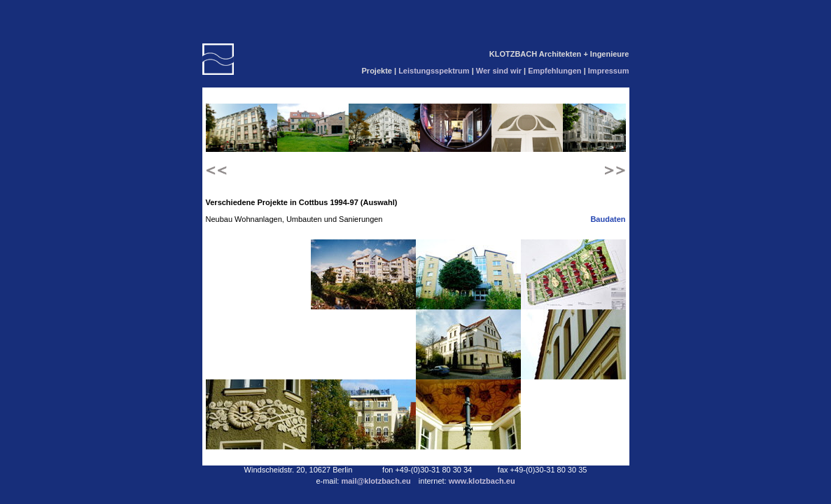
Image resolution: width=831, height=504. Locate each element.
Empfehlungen (556, 71)
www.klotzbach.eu (482, 481)
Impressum (609, 71)
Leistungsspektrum (435, 71)
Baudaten (608, 219)
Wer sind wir (500, 71)
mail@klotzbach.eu (377, 481)
